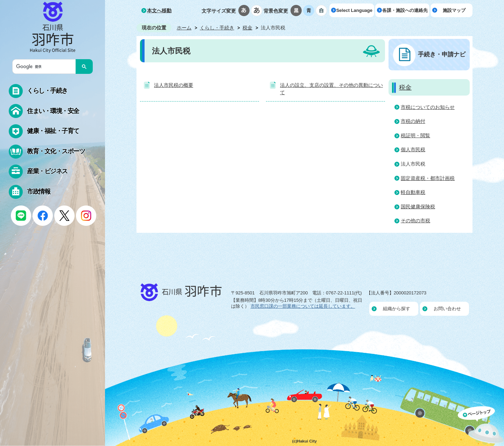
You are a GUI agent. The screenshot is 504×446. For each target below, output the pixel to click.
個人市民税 (413, 149)
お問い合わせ (447, 309)
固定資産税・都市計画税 (428, 178)
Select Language (354, 10)
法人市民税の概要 (174, 85)
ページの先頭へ (481, 426)
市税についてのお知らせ (428, 107)
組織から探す (397, 309)
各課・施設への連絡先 (405, 10)
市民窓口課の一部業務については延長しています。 (303, 306)
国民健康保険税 (418, 207)
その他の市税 (415, 221)
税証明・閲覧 (415, 135)
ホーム (184, 28)
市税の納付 (413, 121)
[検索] (46, 67)
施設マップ (454, 10)
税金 (247, 28)
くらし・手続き (217, 28)
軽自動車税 (413, 192)
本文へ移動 (159, 11)
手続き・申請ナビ (442, 54)
